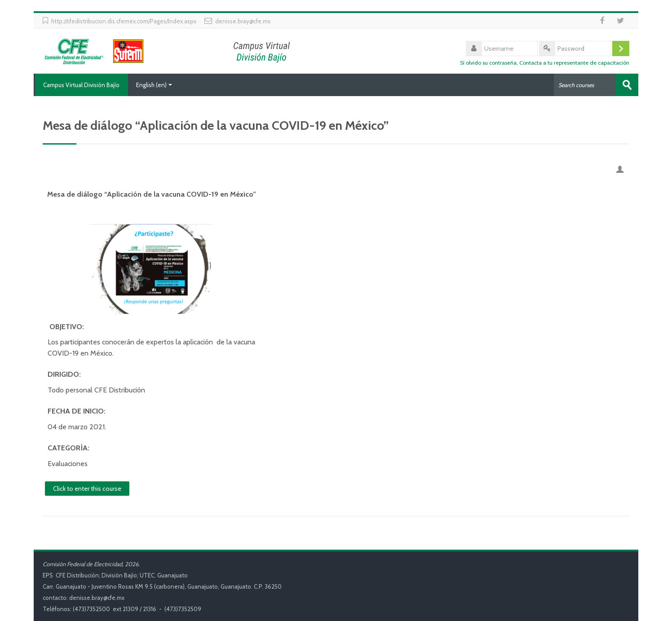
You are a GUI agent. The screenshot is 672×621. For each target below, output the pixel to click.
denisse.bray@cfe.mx (243, 21)
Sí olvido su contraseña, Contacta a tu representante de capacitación (545, 63)
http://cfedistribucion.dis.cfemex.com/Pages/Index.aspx (124, 21)
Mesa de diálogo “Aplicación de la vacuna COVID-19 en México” (152, 194)
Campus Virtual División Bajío (81, 85)
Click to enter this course (87, 488)
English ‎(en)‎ (154, 85)
